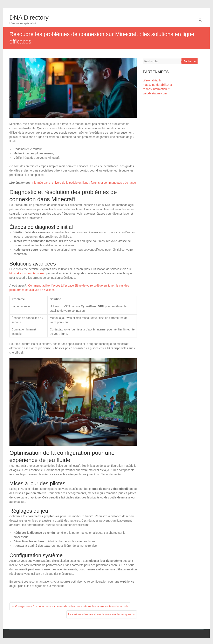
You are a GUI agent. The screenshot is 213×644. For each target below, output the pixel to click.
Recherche (190, 61)
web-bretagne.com (155, 93)
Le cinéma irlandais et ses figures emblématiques (102, 614)
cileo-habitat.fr (152, 80)
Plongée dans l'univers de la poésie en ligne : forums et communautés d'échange (84, 183)
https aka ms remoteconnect (28, 273)
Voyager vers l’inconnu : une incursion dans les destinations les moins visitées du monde (70, 606)
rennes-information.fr (156, 89)
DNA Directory (29, 17)
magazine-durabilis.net (157, 85)
